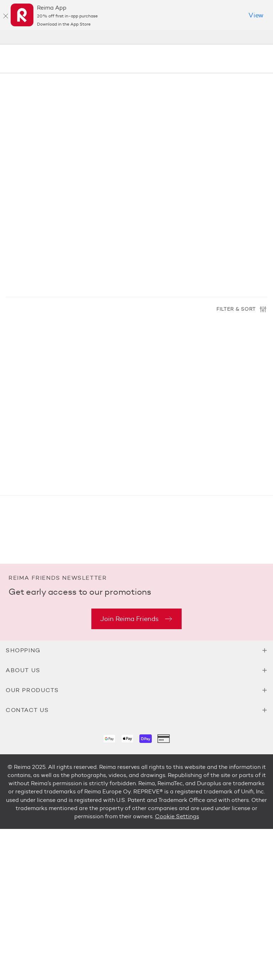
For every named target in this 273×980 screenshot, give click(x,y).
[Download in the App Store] (256, 15)
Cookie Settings (177, 816)
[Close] (6, 16)
